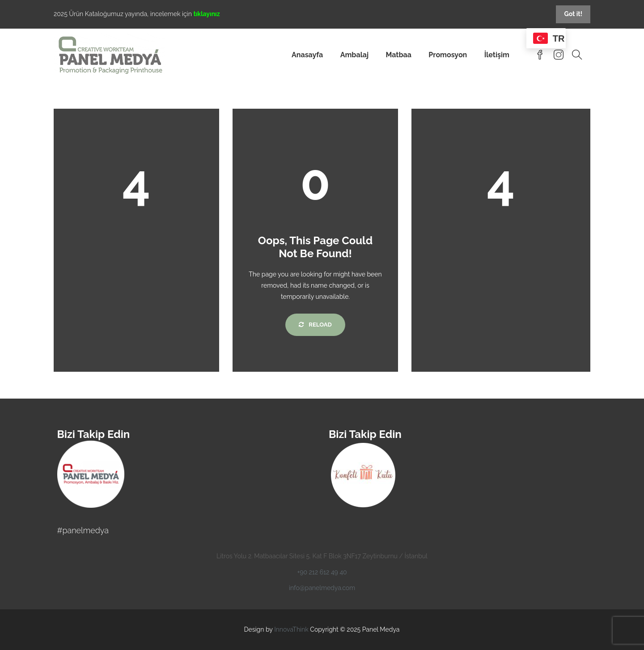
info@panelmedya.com (322, 588)
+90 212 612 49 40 (322, 572)
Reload (315, 325)
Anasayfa (307, 55)
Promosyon (448, 55)
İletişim (497, 55)
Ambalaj (354, 55)
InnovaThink (291, 629)
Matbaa (398, 55)
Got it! (573, 14)
